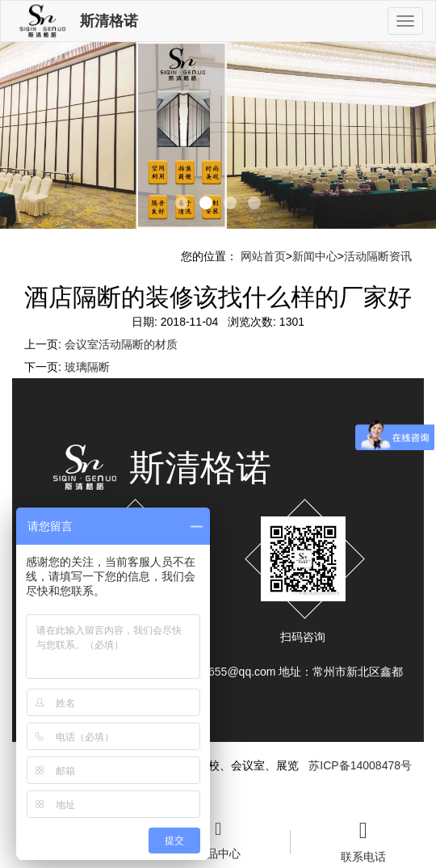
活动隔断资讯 (378, 256)
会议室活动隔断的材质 (121, 344)
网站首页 (263, 256)
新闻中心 (315, 256)
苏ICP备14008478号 (360, 765)
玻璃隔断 (87, 367)
